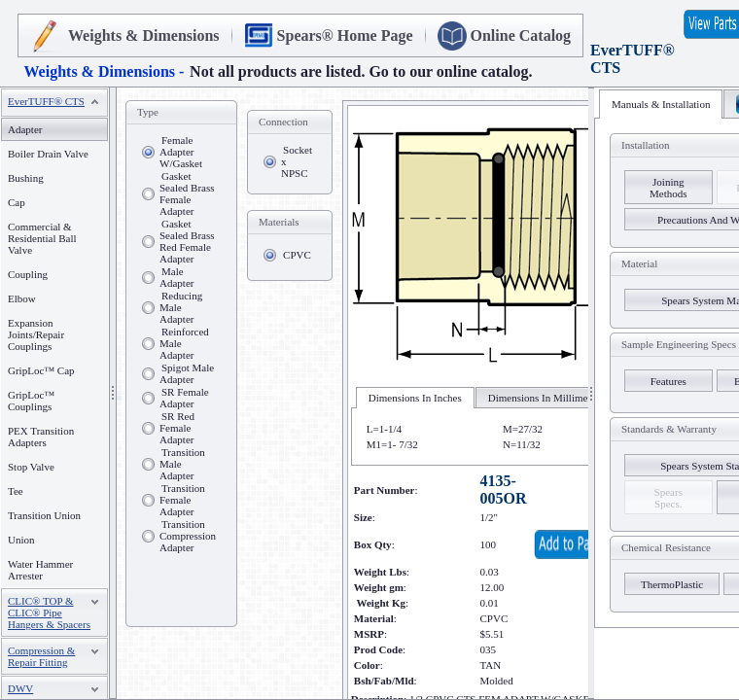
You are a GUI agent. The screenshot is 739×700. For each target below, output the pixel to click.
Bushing (26, 178)
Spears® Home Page (345, 35)
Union (21, 540)
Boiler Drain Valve (48, 154)
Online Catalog (521, 35)
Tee (16, 491)
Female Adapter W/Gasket (181, 152)
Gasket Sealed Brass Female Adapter (187, 193)
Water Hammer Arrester (40, 570)
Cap (17, 202)
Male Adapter (176, 277)
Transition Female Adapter (182, 500)
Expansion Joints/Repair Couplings (36, 334)
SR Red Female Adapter (177, 428)
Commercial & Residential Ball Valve (42, 238)
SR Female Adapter (184, 398)
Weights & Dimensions (144, 35)
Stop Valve (31, 467)
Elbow (22, 298)
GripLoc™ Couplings (31, 401)
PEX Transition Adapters (41, 437)
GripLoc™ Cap (41, 370)
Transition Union (44, 515)
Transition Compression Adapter (188, 536)
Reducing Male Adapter (181, 307)
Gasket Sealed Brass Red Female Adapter (187, 241)
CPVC (297, 255)
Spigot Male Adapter (187, 373)
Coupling (28, 274)
